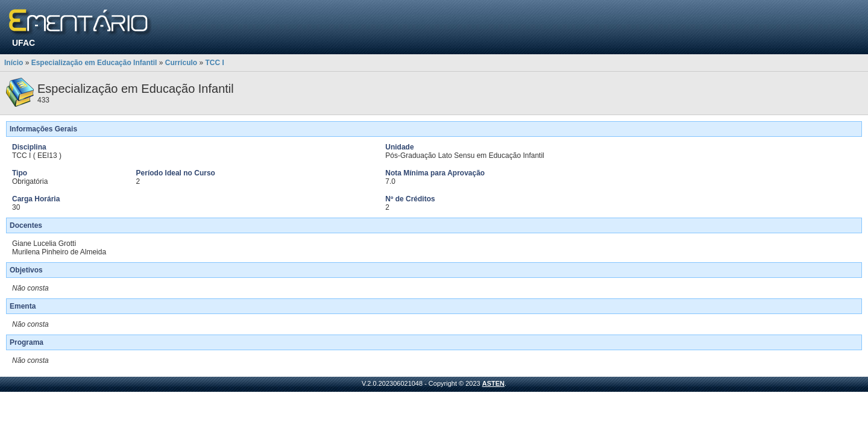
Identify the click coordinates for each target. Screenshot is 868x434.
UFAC (24, 43)
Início (14, 63)
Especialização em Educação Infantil (94, 63)
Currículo (181, 63)
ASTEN (493, 383)
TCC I (214, 63)
